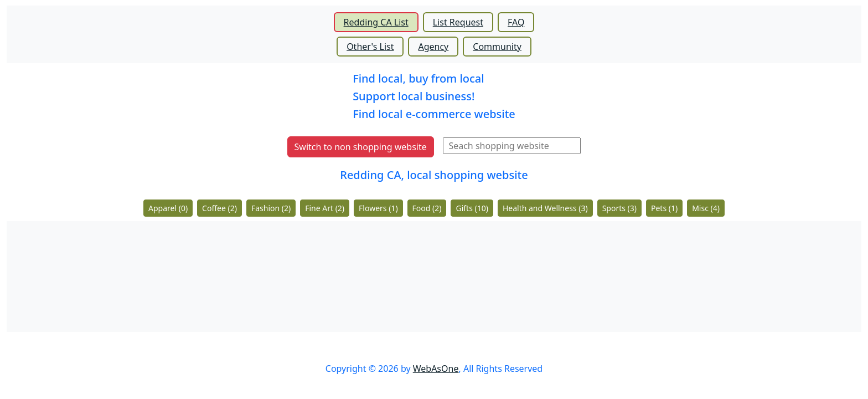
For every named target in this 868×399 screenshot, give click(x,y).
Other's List (370, 47)
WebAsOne (436, 369)
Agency (433, 47)
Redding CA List (376, 22)
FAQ (516, 22)
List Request (458, 22)
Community (497, 47)
